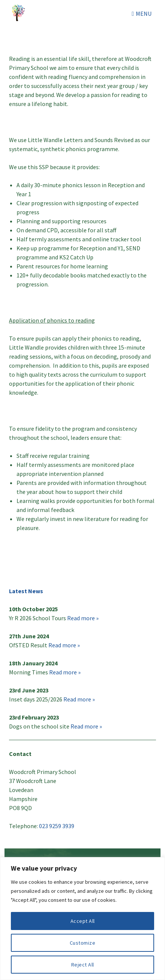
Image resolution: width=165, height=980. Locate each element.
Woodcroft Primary (19, 14)
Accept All (83, 921)
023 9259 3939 (57, 826)
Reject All (83, 965)
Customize (83, 943)
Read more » (83, 618)
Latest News (26, 591)
